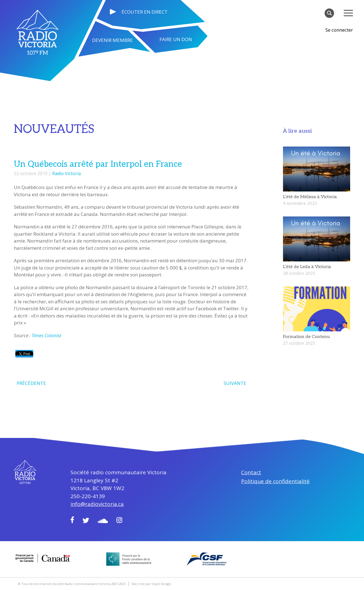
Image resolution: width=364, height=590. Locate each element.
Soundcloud (103, 521)
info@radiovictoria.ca (97, 504)
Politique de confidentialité (275, 481)
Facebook (72, 520)
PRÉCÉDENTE (31, 383)
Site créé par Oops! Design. (152, 584)
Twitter (86, 520)
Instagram (119, 520)
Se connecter (339, 30)
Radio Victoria (66, 173)
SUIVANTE (235, 383)
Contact (251, 472)
